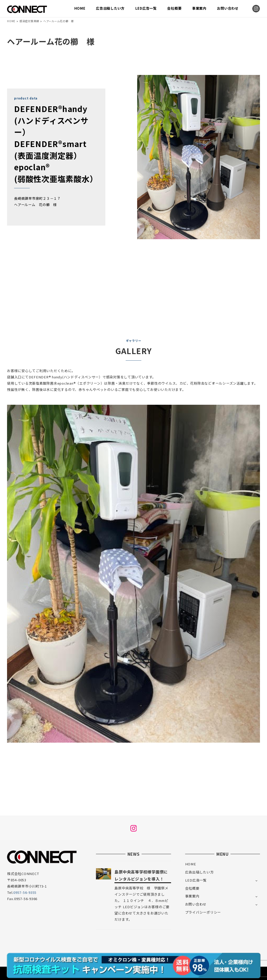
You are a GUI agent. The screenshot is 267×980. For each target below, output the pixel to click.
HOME (191, 864)
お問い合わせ (196, 904)
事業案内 (192, 896)
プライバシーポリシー (203, 912)
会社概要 (192, 888)
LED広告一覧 (196, 880)
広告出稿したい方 (199, 872)
